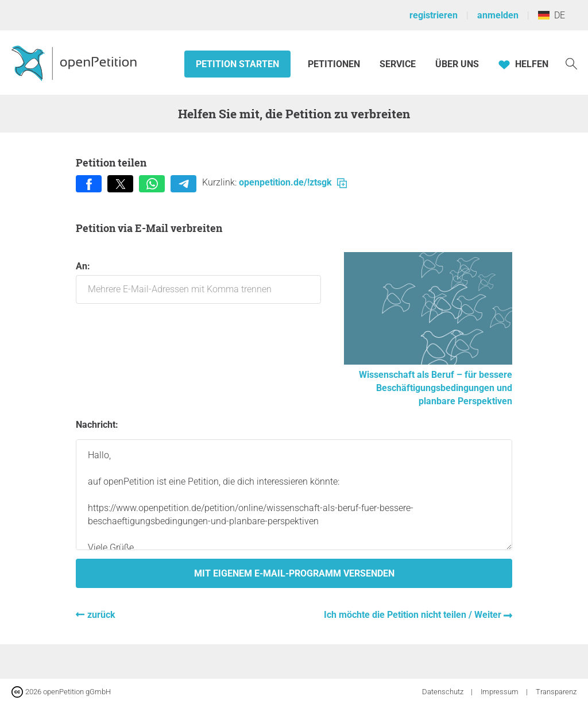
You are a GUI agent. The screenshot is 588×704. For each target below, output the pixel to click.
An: (198, 282)
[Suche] (571, 63)
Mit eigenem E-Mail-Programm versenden (294, 573)
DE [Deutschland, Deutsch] (552, 15)
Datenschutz (444, 692)
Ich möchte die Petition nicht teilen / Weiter (414, 615)
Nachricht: (97, 425)
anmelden (498, 15)
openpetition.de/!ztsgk (293, 182)
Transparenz (556, 692)
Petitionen (335, 64)
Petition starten (237, 64)
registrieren (434, 15)
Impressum (500, 692)
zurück (101, 615)
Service (398, 64)
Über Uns (457, 64)
